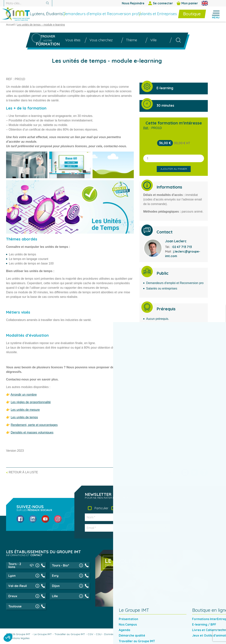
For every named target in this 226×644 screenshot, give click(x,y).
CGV (90, 634)
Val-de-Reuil (18, 586)
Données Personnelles (118, 634)
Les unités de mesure (25, 410)
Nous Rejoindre (133, 3)
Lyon (12, 576)
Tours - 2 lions (15, 565)
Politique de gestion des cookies (155, 634)
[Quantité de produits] (174, 158)
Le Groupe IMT (43, 634)
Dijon (56, 586)
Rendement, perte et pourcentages (34, 425)
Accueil (10, 25)
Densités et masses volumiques (32, 432)
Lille (55, 596)
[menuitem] (56, 15)
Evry (55, 576)
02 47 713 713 (182, 247)
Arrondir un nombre (24, 395)
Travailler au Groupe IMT (70, 634)
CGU (99, 634)
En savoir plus (179, 606)
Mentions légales (19, 638)
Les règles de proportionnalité (31, 402)
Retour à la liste (23, 472)
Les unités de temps (24, 417)
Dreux (13, 596)
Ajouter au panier (174, 169)
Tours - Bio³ (61, 565)
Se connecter (161, 3)
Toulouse (15, 606)
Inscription (154, 528)
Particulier (101, 508)
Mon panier (187, 3)
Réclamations (186, 634)
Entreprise (125, 508)
